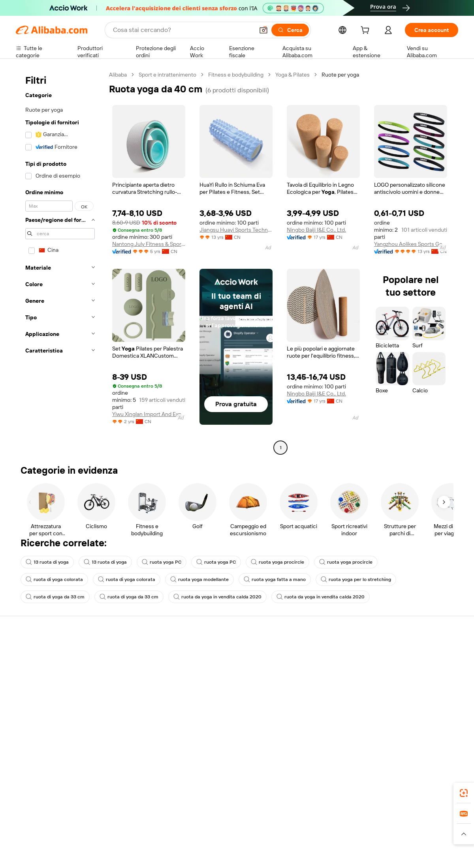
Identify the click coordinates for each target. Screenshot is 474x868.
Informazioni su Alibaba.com (414, 652)
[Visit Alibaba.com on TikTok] (442, 729)
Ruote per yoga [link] (340, 75)
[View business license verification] (305, 853)
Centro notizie (397, 682)
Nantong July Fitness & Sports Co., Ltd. (149, 244)
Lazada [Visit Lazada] (248, 826)
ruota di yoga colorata (54, 579)
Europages (362, 826)
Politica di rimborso (130, 667)
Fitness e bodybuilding (236, 75)
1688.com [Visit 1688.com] (145, 826)
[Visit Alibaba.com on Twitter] (406, 729)
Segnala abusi (33, 712)
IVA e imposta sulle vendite (231, 682)
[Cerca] (290, 30)
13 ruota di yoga (47, 562)
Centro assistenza (38, 652)
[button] (263, 30)
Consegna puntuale (131, 682)
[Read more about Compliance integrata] (431, 838)
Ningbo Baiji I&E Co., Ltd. (316, 230)
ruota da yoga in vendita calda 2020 (217, 597)
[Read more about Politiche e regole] (38, 838)
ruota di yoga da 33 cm (55, 597)
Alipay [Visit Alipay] (225, 826)
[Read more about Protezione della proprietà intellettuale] (239, 838)
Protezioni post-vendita (135, 697)
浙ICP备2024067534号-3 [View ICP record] (428, 853)
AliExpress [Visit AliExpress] (114, 826)
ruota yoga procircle (277, 562)
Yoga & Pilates (292, 75)
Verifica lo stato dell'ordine (48, 682)
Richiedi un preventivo (225, 652)
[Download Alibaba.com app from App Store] (373, 791)
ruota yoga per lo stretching (356, 579)
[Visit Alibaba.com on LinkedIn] (395, 729)
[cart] (367, 31)
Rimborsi (27, 697)
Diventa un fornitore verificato (325, 682)
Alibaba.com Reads (221, 697)
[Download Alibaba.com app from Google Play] (432, 791)
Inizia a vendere (307, 652)
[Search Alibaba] (183, 30)
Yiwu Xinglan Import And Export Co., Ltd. (149, 414)
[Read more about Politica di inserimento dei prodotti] (144, 838)
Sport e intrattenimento (167, 75)
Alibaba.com (325, 791)
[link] (464, 793)
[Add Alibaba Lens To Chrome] (131, 791)
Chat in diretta (33, 667)
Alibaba (118, 75)
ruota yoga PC (162, 562)
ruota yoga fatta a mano (275, 579)
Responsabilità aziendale (409, 667)
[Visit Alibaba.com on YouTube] (430, 729)
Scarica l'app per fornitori (319, 712)
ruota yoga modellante (199, 579)
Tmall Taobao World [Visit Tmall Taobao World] (188, 826)
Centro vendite (307, 667)
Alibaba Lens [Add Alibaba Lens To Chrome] (55, 791)
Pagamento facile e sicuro (138, 652)
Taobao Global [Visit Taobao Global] (280, 826)
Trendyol (332, 826)
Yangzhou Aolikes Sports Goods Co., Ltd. (411, 244)
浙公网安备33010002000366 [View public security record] (349, 853)
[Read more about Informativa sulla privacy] (321, 838)
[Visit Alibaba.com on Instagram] (418, 729)
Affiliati (297, 697)
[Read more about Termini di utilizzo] (378, 838)
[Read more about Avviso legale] (81, 838)
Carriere (389, 697)
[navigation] (60, 262)
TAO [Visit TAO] (309, 826)
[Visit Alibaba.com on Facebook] (383, 729)
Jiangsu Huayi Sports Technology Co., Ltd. (236, 230)
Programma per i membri (228, 667)
